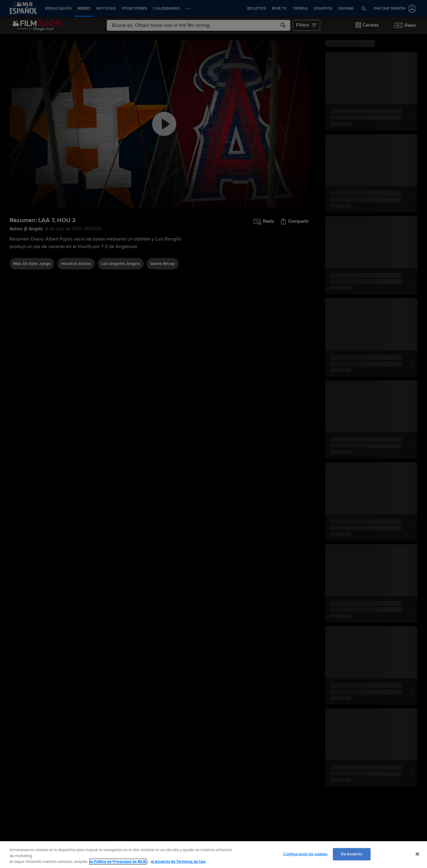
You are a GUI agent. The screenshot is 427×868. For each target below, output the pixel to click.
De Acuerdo (351, 854)
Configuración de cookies (305, 854)
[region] (213, 855)
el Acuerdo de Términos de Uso (178, 862)
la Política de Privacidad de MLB (118, 862)
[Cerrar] (417, 854)
